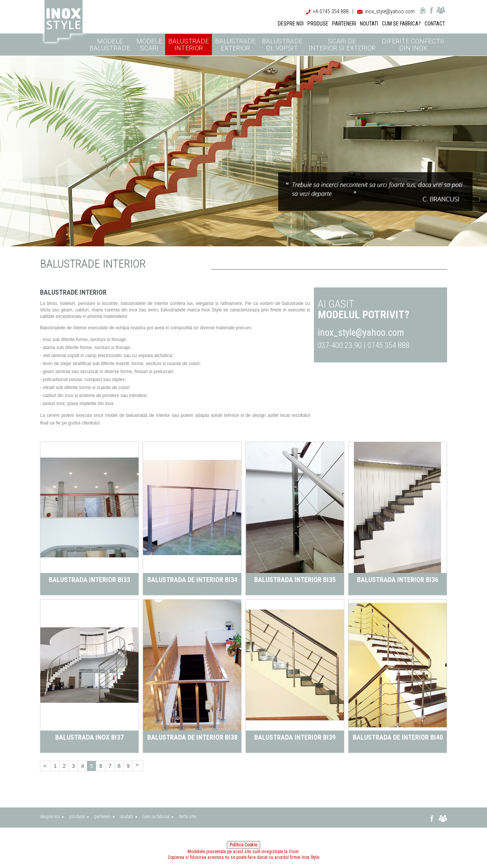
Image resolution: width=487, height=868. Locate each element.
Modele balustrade (110, 45)
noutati (127, 817)
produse (77, 817)
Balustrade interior (189, 45)
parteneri (103, 817)
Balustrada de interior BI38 (192, 737)
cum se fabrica (156, 817)
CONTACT (435, 24)
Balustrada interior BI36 (398, 580)
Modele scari (149, 45)
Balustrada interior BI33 (89, 580)
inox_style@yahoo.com (390, 11)
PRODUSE (318, 24)
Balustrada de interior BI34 (192, 580)
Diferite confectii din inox (413, 45)
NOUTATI (369, 24)
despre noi (50, 817)
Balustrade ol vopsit (282, 45)
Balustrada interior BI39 (295, 737)
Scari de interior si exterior (342, 45)
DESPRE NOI (291, 24)
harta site (187, 817)
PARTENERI (344, 24)
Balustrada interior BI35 (295, 580)
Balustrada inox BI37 (89, 737)
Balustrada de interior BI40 (398, 737)
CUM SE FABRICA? (401, 24)
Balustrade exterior (235, 45)
